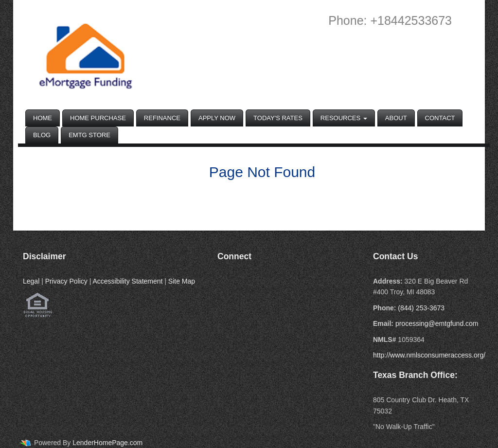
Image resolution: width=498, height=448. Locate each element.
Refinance (162, 118)
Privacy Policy (66, 281)
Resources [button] (344, 118)
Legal (31, 281)
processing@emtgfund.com (437, 323)
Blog (42, 135)
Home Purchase (98, 118)
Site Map (182, 281)
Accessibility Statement (127, 281)
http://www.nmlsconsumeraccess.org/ (429, 355)
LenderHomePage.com (107, 443)
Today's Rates (278, 118)
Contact (440, 118)
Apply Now (217, 118)
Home (43, 118)
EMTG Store (89, 135)
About (396, 118)
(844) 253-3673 (421, 308)
